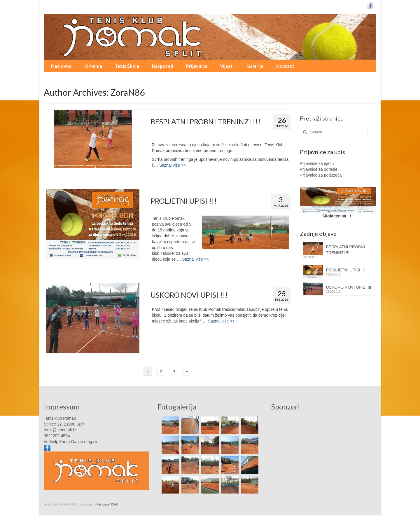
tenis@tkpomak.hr (60, 430)
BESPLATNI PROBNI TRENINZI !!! (346, 250)
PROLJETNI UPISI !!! (345, 270)
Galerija (255, 66)
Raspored (163, 66)
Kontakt (285, 66)
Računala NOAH (107, 504)
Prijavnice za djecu (317, 163)
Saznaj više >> (173, 165)
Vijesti (227, 66)
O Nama (93, 66)
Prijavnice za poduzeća (321, 175)
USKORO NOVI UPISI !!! (349, 287)
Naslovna (61, 66)
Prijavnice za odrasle (319, 169)
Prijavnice (197, 66)
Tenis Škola (127, 66)
